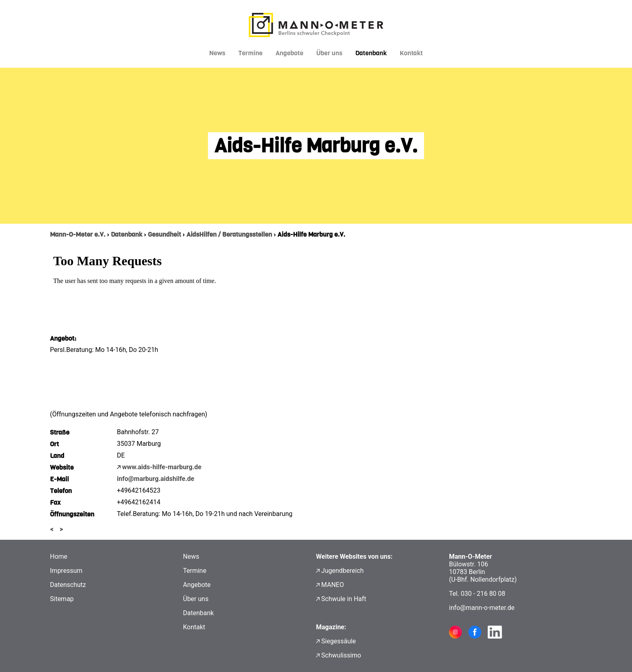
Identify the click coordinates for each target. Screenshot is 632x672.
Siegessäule (339, 641)
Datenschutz (68, 585)
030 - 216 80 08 (483, 594)
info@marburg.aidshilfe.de (156, 479)
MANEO (333, 585)
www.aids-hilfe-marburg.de (162, 467)
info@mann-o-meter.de (482, 608)
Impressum (66, 571)
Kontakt (411, 53)
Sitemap (62, 599)
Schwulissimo (341, 655)
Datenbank (371, 53)
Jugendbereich (342, 571)
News (217, 53)
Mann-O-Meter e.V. (78, 234)
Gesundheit (164, 234)
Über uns (330, 53)
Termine (251, 53)
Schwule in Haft (344, 599)
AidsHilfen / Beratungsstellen (229, 234)
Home (59, 557)
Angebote (290, 53)
